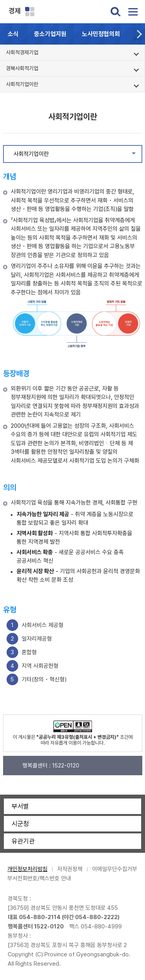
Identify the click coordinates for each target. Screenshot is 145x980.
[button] (139, 34)
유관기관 (23, 841)
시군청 (20, 824)
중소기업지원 (50, 34)
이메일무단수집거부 (115, 869)
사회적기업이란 (78, 156)
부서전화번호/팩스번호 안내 (39, 878)
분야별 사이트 (30, 12)
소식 (13, 34)
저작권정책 (70, 869)
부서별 (20, 806)
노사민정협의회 (101, 34)
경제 (15, 11)
